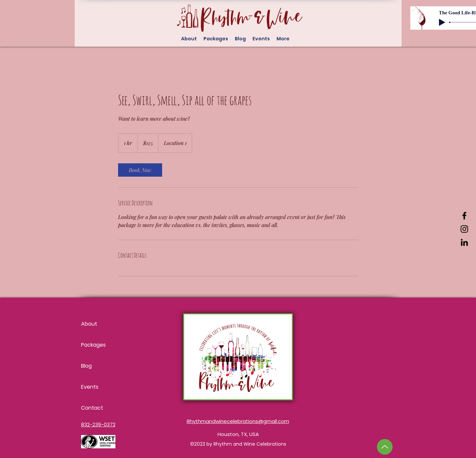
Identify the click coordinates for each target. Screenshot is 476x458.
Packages (93, 345)
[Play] (442, 22)
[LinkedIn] (464, 242)
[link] (140, 170)
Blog (86, 366)
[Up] (385, 447)
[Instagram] (464, 229)
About (89, 324)
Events (90, 387)
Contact (92, 408)
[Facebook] (464, 216)
